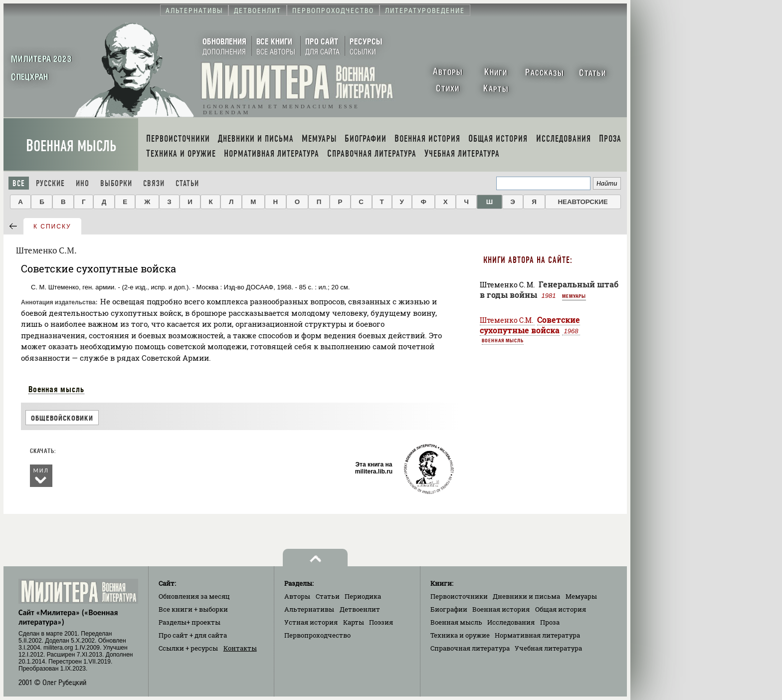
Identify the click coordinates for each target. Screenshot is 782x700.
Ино (83, 183)
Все (19, 183)
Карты (354, 622)
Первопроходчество (317, 635)
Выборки (116, 183)
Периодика (363, 596)
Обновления (194, 596)
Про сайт (193, 635)
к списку (52, 227)
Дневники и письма (526, 596)
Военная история (501, 609)
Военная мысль (71, 146)
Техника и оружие (460, 635)
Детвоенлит (360, 609)
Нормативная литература (537, 635)
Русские (50, 183)
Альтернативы (309, 609)
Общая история (561, 609)
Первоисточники (459, 596)
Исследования (511, 622)
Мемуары (574, 296)
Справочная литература (470, 648)
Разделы (190, 622)
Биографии (449, 609)
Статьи (187, 183)
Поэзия (381, 622)
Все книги (193, 609)
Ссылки (188, 648)
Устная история (311, 622)
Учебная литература (548, 648)
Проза (550, 622)
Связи (154, 183)
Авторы (297, 596)
